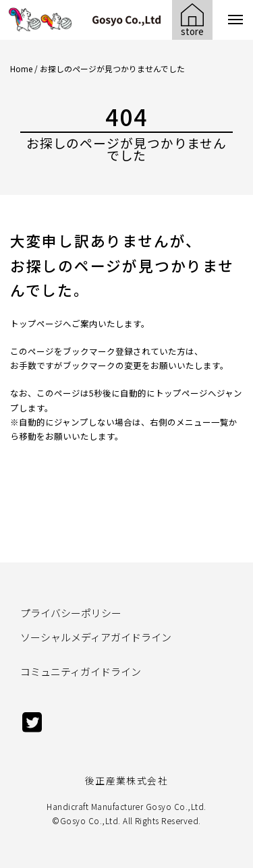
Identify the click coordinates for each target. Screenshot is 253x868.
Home (21, 68)
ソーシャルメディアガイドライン (96, 637)
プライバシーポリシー (71, 613)
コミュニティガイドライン (81, 671)
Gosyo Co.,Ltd (89, 820)
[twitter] (32, 728)
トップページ (36, 323)
